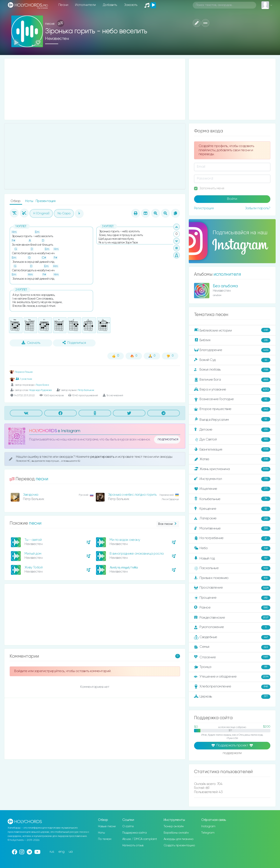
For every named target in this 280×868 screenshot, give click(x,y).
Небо (232, 548)
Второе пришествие (232, 409)
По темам (105, 839)
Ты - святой (33, 540)
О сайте (128, 826)
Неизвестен (57, 39)
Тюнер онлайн (174, 826)
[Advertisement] (95, 89)
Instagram (208, 826)
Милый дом (33, 554)
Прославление (232, 588)
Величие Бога (232, 380)
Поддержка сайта (135, 833)
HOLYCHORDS (43, 431)
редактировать (103, 457)
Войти (232, 199)
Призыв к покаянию (232, 578)
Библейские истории (232, 330)
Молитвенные (232, 529)
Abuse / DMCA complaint (140, 839)
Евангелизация (232, 449)
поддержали (232, 753)
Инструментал (232, 479)
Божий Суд (232, 360)
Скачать (31, 343)
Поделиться (74, 343)
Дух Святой (232, 440)
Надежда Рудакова (40, 390)
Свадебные (232, 637)
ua (71, 852)
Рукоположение (232, 627)
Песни (63, 5)
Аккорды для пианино (178, 839)
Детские (232, 430)
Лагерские (232, 519)
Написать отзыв (133, 845)
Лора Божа (42, 385)
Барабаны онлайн (176, 833)
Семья (232, 647)
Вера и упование (232, 390)
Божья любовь (232, 370)
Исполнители (85, 5)
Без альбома (225, 286)
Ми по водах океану (125, 540)
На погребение (232, 538)
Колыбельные (232, 499)
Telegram (208, 833)
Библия (232, 340)
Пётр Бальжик (86, 390)
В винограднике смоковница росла (137, 554)
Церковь (232, 697)
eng (61, 852)
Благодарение (232, 350)
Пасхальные (232, 568)
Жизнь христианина (232, 469)
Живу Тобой (33, 567)
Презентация (46, 201)
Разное (232, 608)
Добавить (110, 5)
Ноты (30, 201)
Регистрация (204, 208)
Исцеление (232, 489)
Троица (232, 667)
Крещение (232, 509)
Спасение (232, 657)
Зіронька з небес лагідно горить (132, 495)
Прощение (232, 598)
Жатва (232, 459)
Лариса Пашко (21, 372)
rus (52, 852)
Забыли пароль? (258, 208)
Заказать (131, 5)
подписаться (168, 439)
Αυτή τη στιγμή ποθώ (124, 567)
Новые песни (107, 826)
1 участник (24, 379)
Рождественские (232, 618)
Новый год (232, 558)
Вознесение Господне (232, 399)
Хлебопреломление (232, 687)
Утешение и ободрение (232, 677)
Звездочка (31, 495)
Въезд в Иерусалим (232, 419)
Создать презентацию (179, 845)
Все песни (168, 524)
